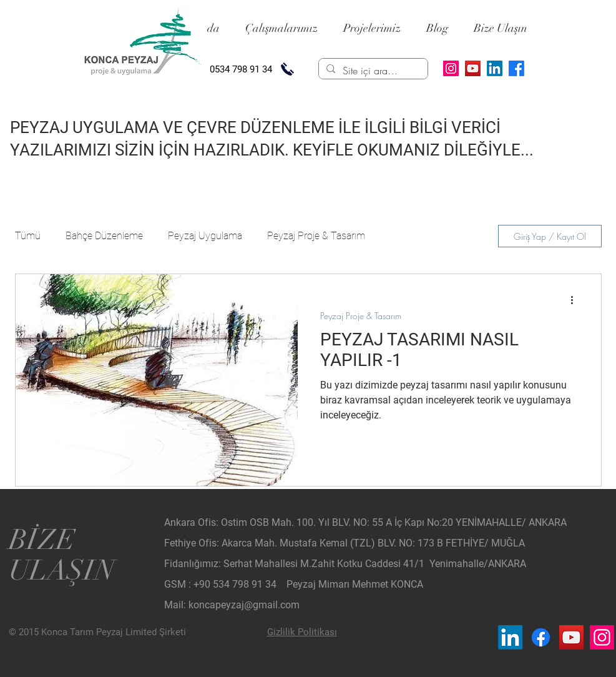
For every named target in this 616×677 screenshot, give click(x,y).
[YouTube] (473, 68)
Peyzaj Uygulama (205, 236)
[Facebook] (516, 68)
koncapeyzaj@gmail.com (244, 605)
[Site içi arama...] (372, 71)
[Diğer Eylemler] (577, 300)
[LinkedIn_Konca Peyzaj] (510, 637)
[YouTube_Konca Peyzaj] (571, 637)
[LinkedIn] (495, 68)
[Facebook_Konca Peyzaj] (541, 637)
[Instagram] (451, 68)
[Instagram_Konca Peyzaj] (602, 637)
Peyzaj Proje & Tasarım (316, 236)
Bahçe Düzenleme (104, 236)
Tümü (28, 236)
